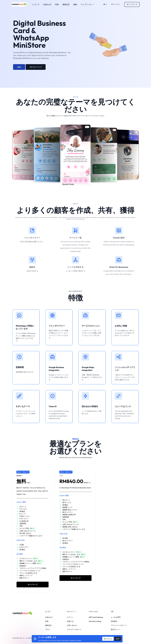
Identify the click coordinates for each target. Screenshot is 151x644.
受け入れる (108, 639)
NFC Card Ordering (96, 617)
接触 (75, 4)
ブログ (48, 629)
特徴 (57, 4)
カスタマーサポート (74, 629)
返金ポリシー (116, 629)
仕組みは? (47, 4)
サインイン (116, 4)
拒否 (118, 639)
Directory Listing (95, 621)
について (36, 4)
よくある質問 (116, 617)
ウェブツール (87, 4)
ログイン (70, 617)
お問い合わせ (72, 625)
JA (105, 4)
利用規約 (114, 621)
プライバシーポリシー (119, 625)
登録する (70, 621)
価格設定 (66, 4)
